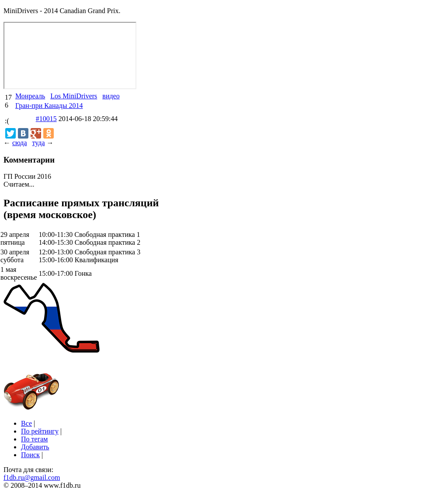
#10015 (46, 119)
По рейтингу (40, 431)
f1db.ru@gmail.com (32, 477)
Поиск (30, 455)
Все (26, 423)
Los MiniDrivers (74, 96)
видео (111, 96)
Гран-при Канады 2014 (49, 106)
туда (38, 143)
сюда (19, 143)
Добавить (35, 447)
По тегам (34, 439)
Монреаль (30, 96)
